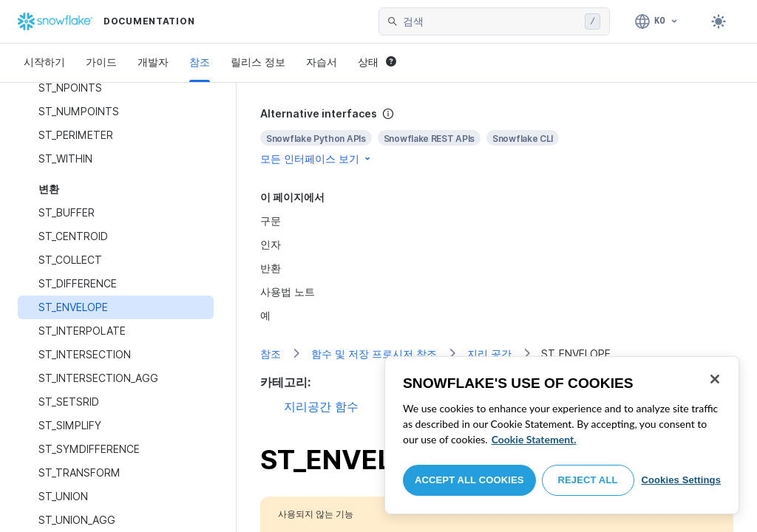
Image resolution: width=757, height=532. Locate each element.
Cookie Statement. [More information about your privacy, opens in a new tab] (534, 439)
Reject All (588, 480)
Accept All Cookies (469, 480)
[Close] (715, 379)
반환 (271, 268)
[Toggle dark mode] (719, 21)
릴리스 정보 (258, 62)
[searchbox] (491, 21)
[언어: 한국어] (657, 21)
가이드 (101, 62)
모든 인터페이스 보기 (316, 158)
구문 (271, 221)
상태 (377, 62)
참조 (200, 62)
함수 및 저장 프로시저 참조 (374, 354)
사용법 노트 (288, 291)
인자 (271, 244)
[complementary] (497, 136)
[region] (562, 435)
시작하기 (44, 62)
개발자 (153, 62)
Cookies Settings (681, 480)
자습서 (322, 62)
